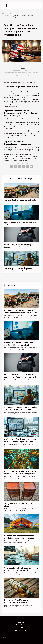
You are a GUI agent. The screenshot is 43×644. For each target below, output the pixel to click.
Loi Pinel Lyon (32, 90)
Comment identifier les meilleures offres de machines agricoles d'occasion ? (20, 201)
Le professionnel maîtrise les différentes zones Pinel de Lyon (21, 76)
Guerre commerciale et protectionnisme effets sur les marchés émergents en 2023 (21, 474)
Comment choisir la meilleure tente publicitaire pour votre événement (19, 537)
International (21, 625)
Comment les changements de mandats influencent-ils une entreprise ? (18, 269)
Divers (21, 633)
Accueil (3, 13)
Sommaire (22, 68)
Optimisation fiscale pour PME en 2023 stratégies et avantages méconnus (21, 440)
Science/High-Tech (21, 630)
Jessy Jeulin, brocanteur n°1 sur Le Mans (19, 505)
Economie (10, 13)
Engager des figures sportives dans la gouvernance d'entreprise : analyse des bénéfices (18, 246)
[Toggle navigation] (4, 6)
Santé (21, 628)
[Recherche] (19, 638)
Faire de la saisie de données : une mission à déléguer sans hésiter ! (20, 223)
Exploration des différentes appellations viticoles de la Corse (18, 601)
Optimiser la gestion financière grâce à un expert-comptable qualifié (21, 569)
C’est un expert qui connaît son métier (21, 70)
